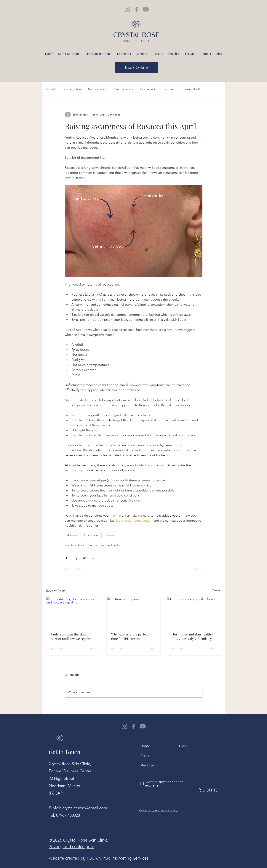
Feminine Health (191, 89)
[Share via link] (94, 558)
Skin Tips (169, 89)
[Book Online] (136, 67)
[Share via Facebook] (67, 558)
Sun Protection (72, 89)
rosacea (110, 535)
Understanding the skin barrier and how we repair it (72, 636)
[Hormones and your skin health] (194, 612)
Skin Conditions (97, 89)
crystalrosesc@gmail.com (85, 808)
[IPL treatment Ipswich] (133, 612)
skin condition (91, 535)
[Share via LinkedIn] (85, 558)
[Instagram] (124, 726)
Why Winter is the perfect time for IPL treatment (130, 636)
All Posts (51, 89)
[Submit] (207, 790)
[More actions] (200, 115)
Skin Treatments (123, 89)
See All (217, 590)
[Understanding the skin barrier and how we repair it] (73, 612)
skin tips (72, 535)
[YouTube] (143, 726)
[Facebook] (133, 726)
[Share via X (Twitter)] (76, 558)
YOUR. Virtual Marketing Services (118, 858)
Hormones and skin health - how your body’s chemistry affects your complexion (192, 636)
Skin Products (148, 89)
